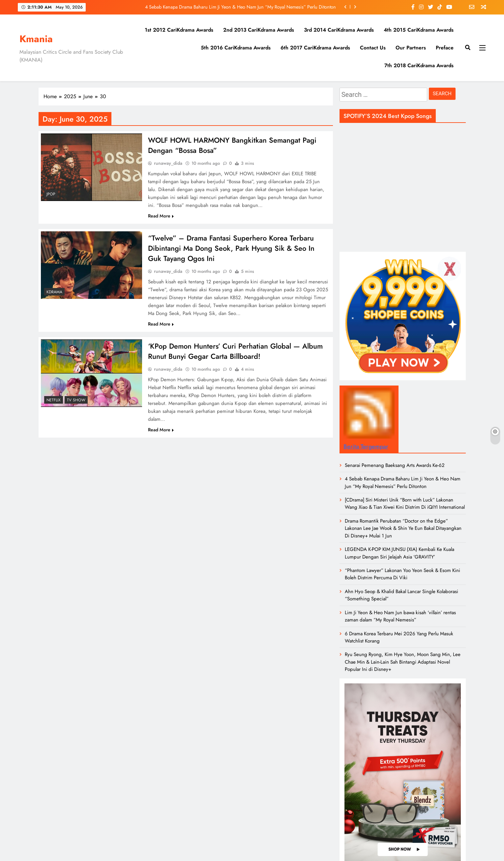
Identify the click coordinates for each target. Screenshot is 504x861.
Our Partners (411, 48)
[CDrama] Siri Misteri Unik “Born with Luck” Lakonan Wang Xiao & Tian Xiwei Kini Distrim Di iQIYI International (405, 503)
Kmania (36, 39)
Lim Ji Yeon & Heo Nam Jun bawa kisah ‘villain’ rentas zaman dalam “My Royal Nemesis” (400, 616)
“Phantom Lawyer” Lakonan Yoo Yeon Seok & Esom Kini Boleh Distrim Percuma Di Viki (402, 574)
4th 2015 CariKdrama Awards (419, 30)
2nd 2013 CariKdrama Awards (259, 30)
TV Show (76, 402)
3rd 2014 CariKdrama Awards (339, 30)
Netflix (54, 402)
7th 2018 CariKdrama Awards (419, 65)
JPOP (51, 194)
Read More (161, 216)
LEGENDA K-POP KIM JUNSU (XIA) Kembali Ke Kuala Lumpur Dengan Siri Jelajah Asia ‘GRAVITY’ (400, 553)
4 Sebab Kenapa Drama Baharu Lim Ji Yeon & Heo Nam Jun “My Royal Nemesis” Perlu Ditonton (240, 7)
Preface (445, 48)
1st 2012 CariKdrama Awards (179, 30)
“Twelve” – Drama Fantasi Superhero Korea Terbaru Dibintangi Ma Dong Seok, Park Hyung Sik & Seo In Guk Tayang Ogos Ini (232, 249)
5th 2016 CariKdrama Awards (236, 48)
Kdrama (54, 293)
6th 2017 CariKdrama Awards (315, 48)
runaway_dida (168, 164)
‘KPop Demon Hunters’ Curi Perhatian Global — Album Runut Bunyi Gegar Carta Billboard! (236, 353)
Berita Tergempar (366, 446)
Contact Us (373, 48)
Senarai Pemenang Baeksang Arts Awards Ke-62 (395, 465)
